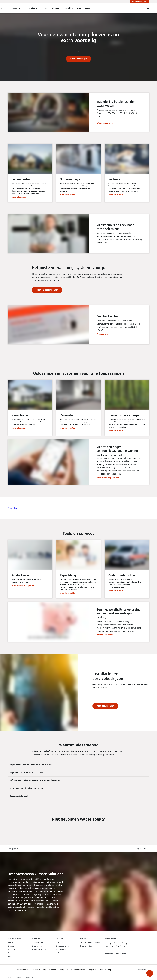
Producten (16, 8)
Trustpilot (12, 508)
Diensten (56, 8)
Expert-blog (68, 8)
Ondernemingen (30, 8)
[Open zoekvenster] (140, 8)
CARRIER (30, 977)
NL (148, 8)
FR (145, 8)
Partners (45, 8)
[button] (150, 973)
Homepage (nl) (13, 849)
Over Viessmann (84, 8)
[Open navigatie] (3, 8)
